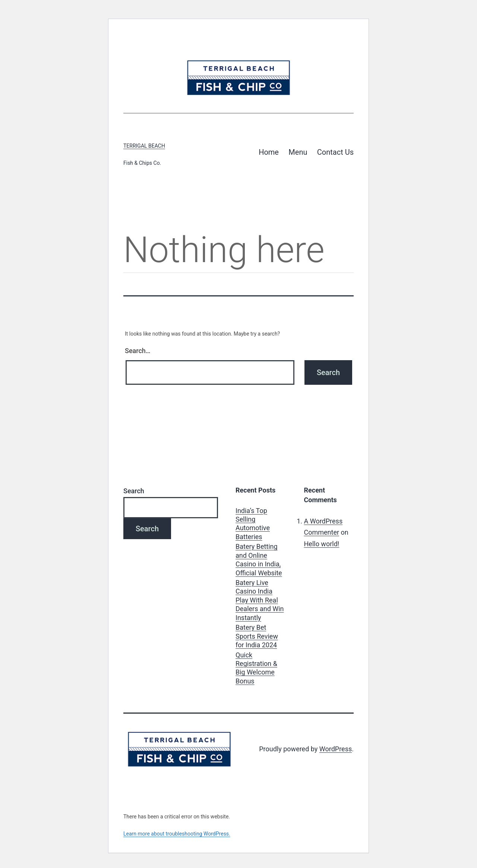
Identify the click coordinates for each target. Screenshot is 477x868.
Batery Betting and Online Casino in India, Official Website (259, 559)
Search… (138, 351)
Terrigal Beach (144, 146)
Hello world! (322, 544)
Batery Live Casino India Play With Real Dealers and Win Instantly (260, 600)
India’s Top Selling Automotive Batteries (253, 524)
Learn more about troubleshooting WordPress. (177, 834)
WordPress (336, 749)
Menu (298, 152)
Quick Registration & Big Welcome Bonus (256, 668)
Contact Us (335, 152)
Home (269, 152)
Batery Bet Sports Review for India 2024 (257, 636)
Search (134, 491)
